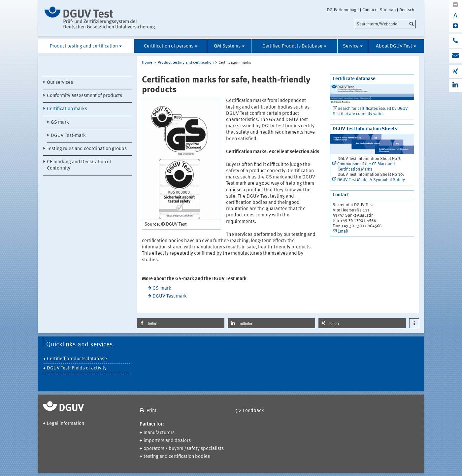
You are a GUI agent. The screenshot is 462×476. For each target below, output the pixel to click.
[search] (385, 24)
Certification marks (67, 109)
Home (147, 63)
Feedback (253, 411)
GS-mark (162, 288)
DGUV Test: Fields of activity (77, 368)
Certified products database (77, 359)
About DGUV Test (394, 46)
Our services (60, 83)
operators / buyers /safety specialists (184, 449)
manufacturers (159, 433)
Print (151, 411)
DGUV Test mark (170, 296)
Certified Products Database (292, 46)
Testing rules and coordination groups (87, 149)
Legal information (66, 424)
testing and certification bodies (177, 457)
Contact (369, 10)
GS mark (60, 123)
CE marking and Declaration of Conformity (79, 165)
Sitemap (388, 10)
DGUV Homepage (343, 10)
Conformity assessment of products (84, 96)
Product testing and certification (84, 46)
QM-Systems (227, 46)
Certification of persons (169, 46)
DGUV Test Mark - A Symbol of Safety (371, 180)
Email (343, 231)
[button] (181, 323)
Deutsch (407, 10)
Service (351, 46)
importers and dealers (167, 441)
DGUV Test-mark (68, 136)
